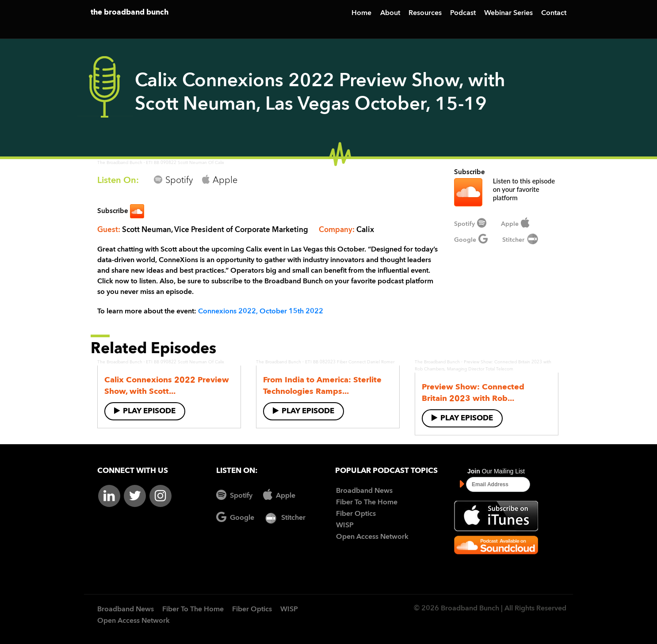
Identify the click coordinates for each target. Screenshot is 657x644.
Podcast (463, 13)
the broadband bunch (130, 13)
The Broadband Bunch (120, 163)
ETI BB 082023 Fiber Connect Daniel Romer (350, 362)
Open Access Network (372, 537)
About (390, 13)
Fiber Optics (356, 514)
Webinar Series (508, 13)
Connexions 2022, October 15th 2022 (261, 312)
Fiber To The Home (367, 503)
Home (361, 13)
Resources (425, 13)
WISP (345, 526)
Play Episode (145, 411)
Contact (554, 13)
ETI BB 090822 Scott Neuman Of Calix (185, 163)
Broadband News (364, 491)
